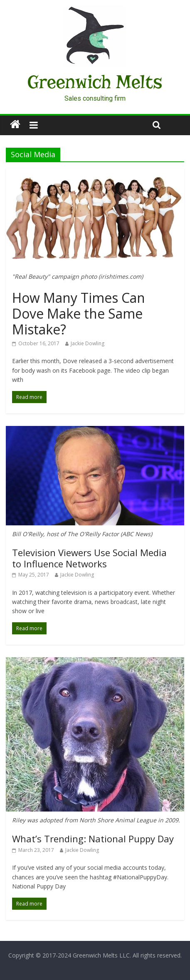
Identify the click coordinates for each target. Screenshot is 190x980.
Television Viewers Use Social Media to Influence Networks (89, 558)
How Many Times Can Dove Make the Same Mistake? (79, 314)
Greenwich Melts (95, 82)
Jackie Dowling (88, 343)
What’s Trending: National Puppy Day (93, 839)
